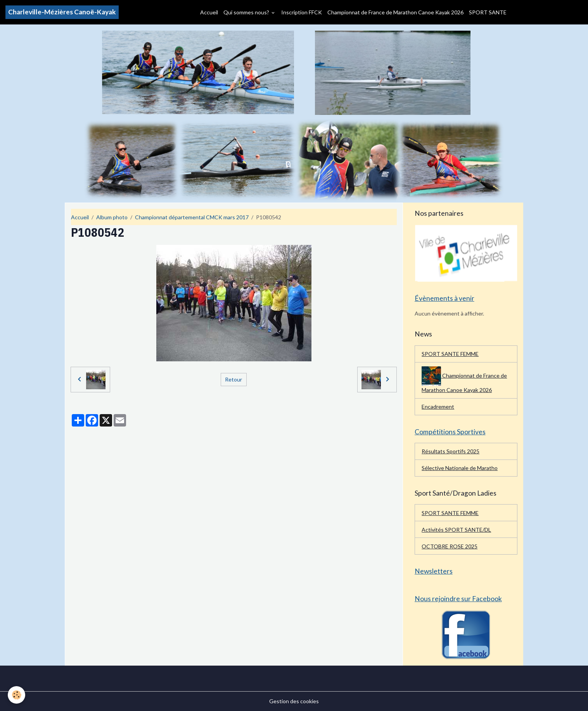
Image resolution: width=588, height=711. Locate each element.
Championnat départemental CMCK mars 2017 (192, 217)
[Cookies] (16, 695)
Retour (233, 379)
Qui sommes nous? (247, 12)
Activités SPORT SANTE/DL (456, 530)
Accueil (209, 12)
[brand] (62, 12)
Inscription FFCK (302, 12)
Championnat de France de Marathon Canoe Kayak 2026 (395, 12)
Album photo (112, 217)
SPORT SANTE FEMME (450, 354)
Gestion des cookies (294, 701)
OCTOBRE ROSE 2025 (450, 546)
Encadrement (438, 407)
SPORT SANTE (488, 12)
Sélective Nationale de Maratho (460, 468)
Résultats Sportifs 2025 (451, 451)
